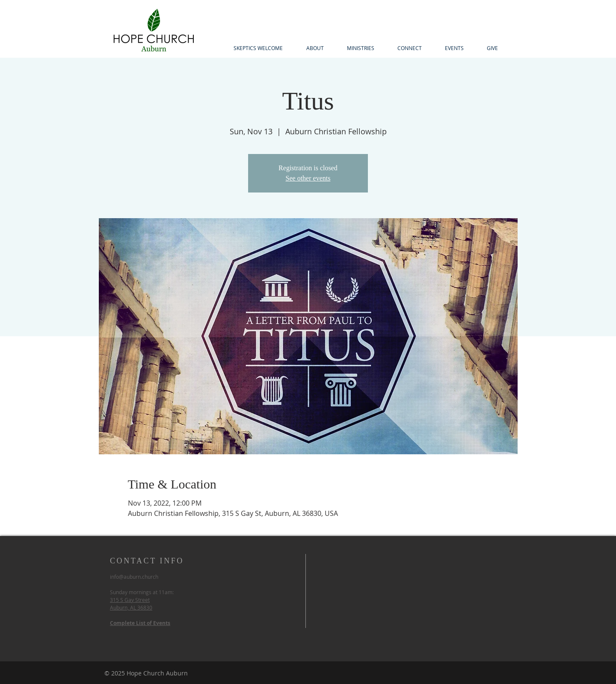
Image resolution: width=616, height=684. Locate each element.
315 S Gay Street (130, 600)
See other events (308, 178)
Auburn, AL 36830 (131, 607)
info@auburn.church (134, 577)
